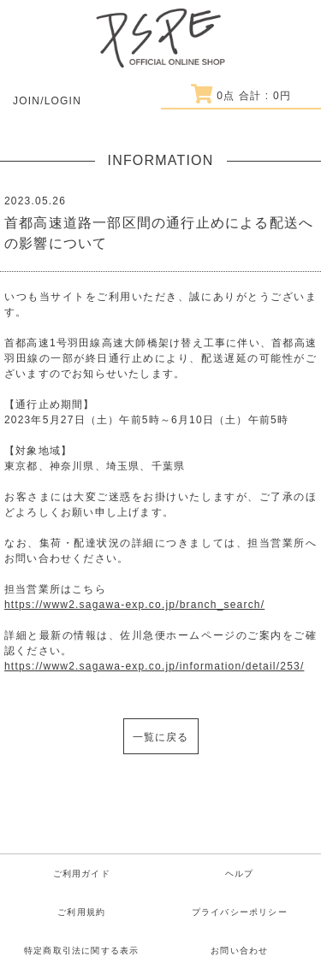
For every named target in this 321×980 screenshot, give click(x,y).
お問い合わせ (239, 950)
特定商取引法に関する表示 (81, 950)
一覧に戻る (161, 737)
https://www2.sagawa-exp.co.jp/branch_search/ (134, 605)
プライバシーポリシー (240, 912)
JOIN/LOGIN (47, 101)
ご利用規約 (81, 912)
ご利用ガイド (82, 874)
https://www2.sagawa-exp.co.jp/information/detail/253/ (154, 666)
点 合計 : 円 (241, 96)
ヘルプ (240, 874)
